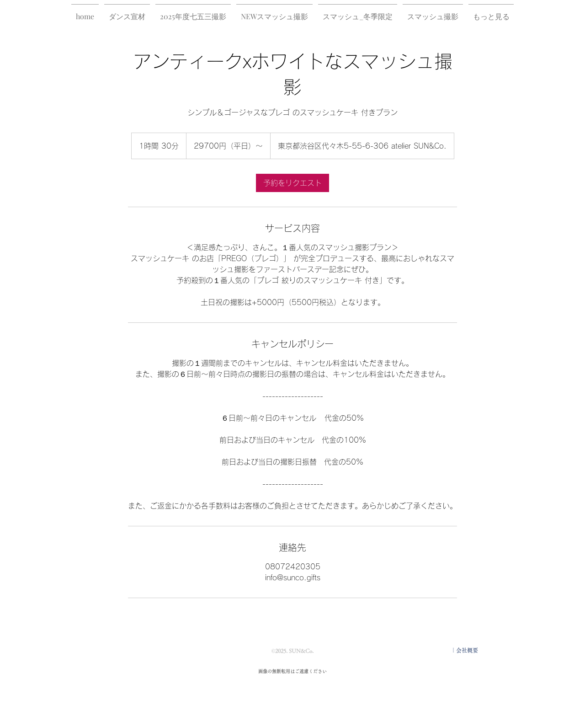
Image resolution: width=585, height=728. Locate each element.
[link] (292, 183)
